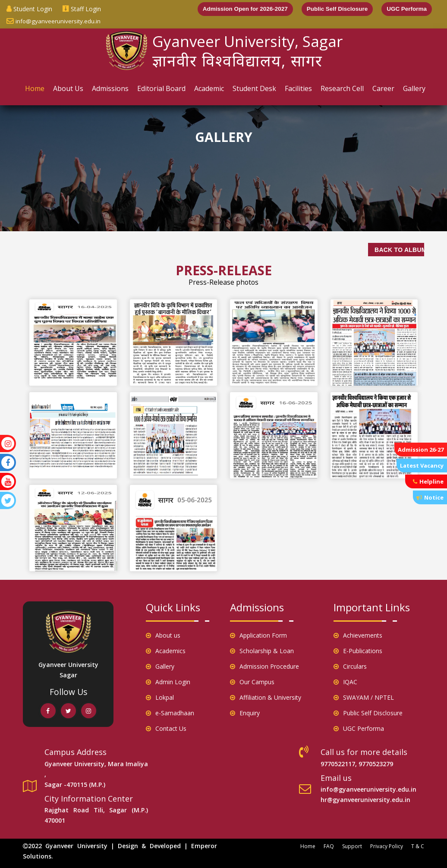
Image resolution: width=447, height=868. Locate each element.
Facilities (298, 88)
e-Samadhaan (170, 713)
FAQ (329, 846)
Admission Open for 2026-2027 (240, 9)
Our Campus (252, 682)
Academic (209, 88)
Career (383, 88)
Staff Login (82, 9)
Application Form (258, 635)
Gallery (414, 88)
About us (163, 635)
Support (352, 846)
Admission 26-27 (421, 450)
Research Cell (342, 88)
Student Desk (254, 88)
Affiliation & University (266, 697)
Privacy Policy (387, 846)
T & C (418, 846)
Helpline (428, 481)
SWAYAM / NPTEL (364, 697)
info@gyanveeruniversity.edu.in (54, 21)
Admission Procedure (264, 666)
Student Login (29, 9)
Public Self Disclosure (334, 9)
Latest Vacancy (422, 465)
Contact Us (166, 728)
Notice (430, 497)
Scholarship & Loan (262, 651)
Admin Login (168, 682)
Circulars (350, 666)
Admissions (110, 88)
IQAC (345, 682)
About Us (68, 88)
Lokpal (160, 697)
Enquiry (245, 713)
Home (35, 88)
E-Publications (358, 651)
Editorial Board (161, 88)
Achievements (358, 635)
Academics (166, 651)
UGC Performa (406, 9)
